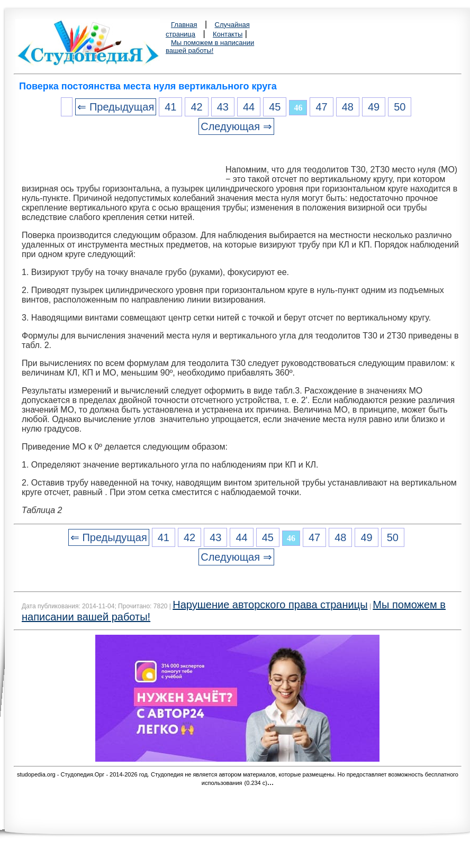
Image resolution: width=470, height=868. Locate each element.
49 (374, 107)
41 (170, 107)
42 (196, 107)
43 (223, 107)
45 (275, 107)
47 (321, 107)
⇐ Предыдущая (116, 107)
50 (400, 107)
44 (249, 107)
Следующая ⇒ (236, 126)
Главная (184, 25)
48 (348, 107)
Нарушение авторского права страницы (270, 605)
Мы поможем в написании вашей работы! (210, 47)
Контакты (228, 34)
